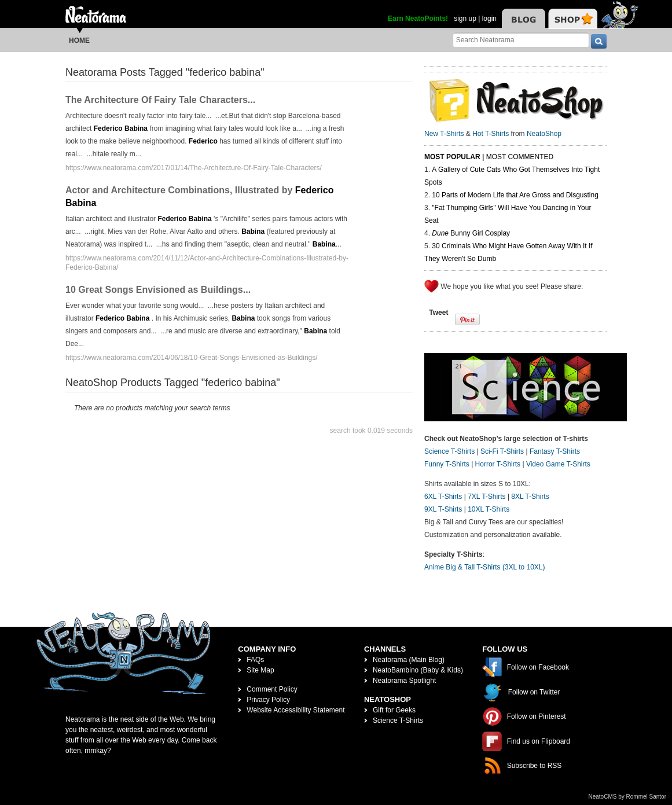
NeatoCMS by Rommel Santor (628, 797)
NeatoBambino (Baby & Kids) (418, 670)
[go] (599, 41)
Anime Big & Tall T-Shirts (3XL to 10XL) (485, 567)
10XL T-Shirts (489, 509)
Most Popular (452, 157)
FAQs (255, 660)
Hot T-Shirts (491, 134)
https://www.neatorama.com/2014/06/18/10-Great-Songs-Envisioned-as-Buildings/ (192, 358)
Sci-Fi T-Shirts (502, 451)
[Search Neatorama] (521, 40)
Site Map (260, 670)
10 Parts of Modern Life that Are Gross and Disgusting (515, 195)
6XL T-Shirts (443, 497)
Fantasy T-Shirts (555, 451)
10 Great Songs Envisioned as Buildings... (158, 290)
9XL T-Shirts (443, 509)
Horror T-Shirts (498, 464)
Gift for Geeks (394, 710)
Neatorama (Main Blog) (409, 660)
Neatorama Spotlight (404, 681)
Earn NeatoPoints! (418, 19)
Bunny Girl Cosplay (471, 233)
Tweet (438, 313)
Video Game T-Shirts (558, 464)
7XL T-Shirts (486, 497)
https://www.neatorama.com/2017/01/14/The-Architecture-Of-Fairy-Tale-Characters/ (194, 168)
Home (79, 41)
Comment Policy (272, 689)
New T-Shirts (444, 134)
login (489, 19)
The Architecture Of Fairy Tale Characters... (160, 100)
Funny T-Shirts (447, 464)
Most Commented (520, 157)
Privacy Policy (268, 700)
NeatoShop (544, 134)
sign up (465, 19)
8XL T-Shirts (530, 497)
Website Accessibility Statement (295, 710)
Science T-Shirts (449, 451)
